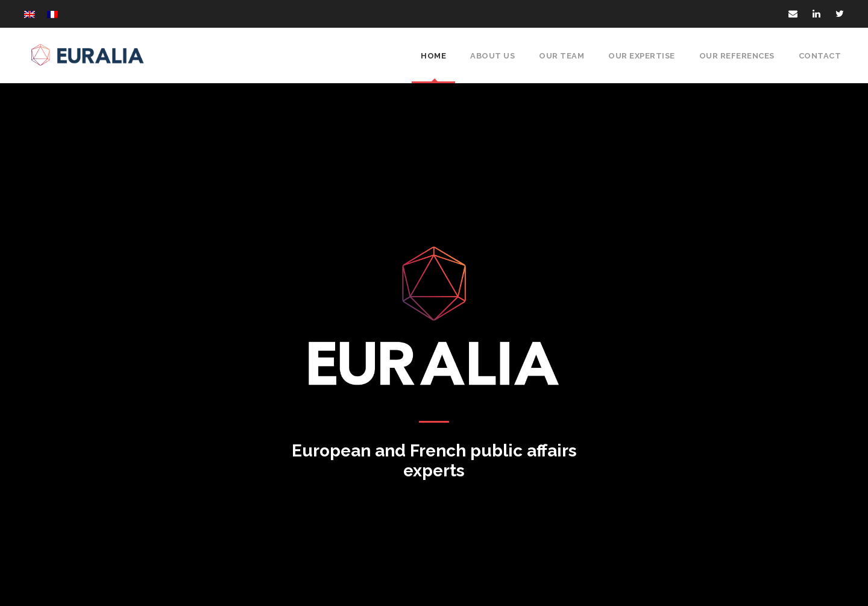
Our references (738, 56)
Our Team (561, 56)
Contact (821, 56)
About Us (494, 56)
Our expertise (642, 56)
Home (436, 56)
